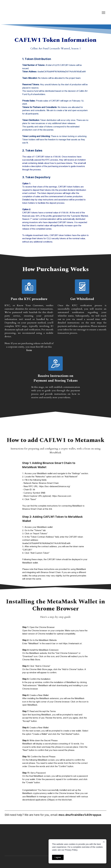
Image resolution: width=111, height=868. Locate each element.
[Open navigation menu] (103, 13)
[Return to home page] (17, 13)
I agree (58, 857)
